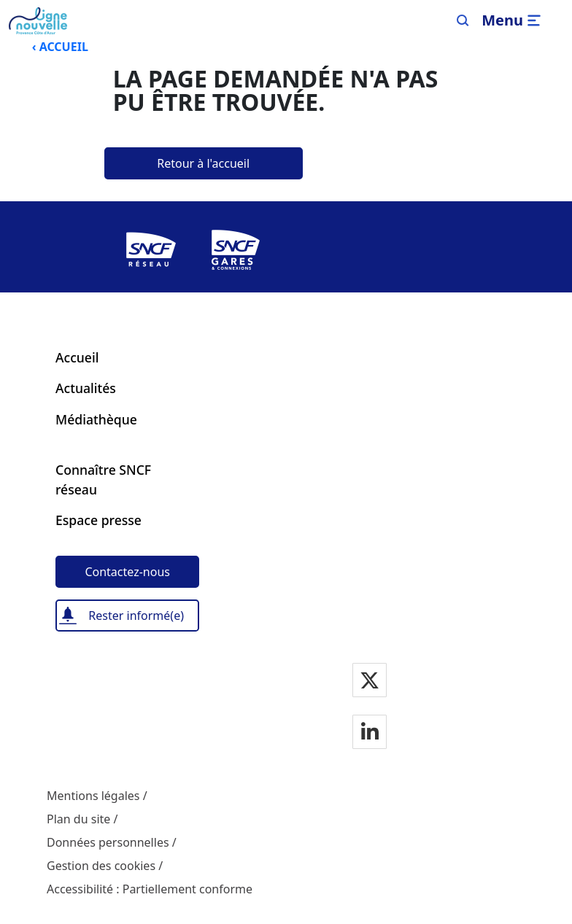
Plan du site (78, 819)
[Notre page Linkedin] (370, 733)
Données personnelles (108, 842)
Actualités (86, 388)
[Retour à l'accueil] (204, 163)
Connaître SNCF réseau (103, 479)
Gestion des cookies (101, 866)
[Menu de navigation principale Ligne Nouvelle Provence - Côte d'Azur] (38, 21)
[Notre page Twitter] (370, 682)
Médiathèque (96, 419)
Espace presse (98, 520)
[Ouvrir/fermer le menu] (513, 20)
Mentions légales (93, 796)
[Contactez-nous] (127, 572)
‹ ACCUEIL (60, 47)
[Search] (463, 20)
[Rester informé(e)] (127, 616)
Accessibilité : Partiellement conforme (150, 889)
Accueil (77, 357)
